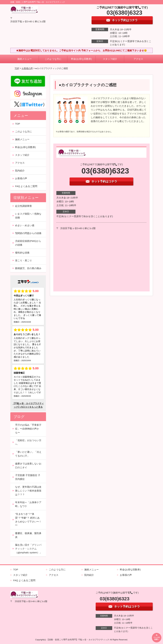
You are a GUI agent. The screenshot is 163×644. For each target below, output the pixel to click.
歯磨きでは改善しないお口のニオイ (28, 465)
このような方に (53, 59)
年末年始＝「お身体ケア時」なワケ (28, 504)
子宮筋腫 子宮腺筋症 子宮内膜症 (28, 477)
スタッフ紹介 (110, 59)
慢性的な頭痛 (22, 253)
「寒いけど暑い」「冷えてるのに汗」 (28, 454)
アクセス (138, 59)
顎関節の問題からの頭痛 (28, 233)
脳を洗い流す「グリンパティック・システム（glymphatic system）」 (28, 549)
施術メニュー (25, 59)
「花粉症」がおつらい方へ (28, 442)
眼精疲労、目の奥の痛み (28, 268)
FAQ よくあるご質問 (26, 186)
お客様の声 (27, 68)
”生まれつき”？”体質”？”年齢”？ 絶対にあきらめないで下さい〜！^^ (28, 520)
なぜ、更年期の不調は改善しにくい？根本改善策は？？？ (28, 491)
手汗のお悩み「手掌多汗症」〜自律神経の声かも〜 (28, 429)
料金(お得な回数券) (81, 59)
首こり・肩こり (23, 260)
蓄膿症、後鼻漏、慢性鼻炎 (28, 535)
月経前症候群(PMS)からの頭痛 (28, 243)
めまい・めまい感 (25, 225)
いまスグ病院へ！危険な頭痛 (28, 216)
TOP (17, 68)
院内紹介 (20, 171)
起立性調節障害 (23, 206)
